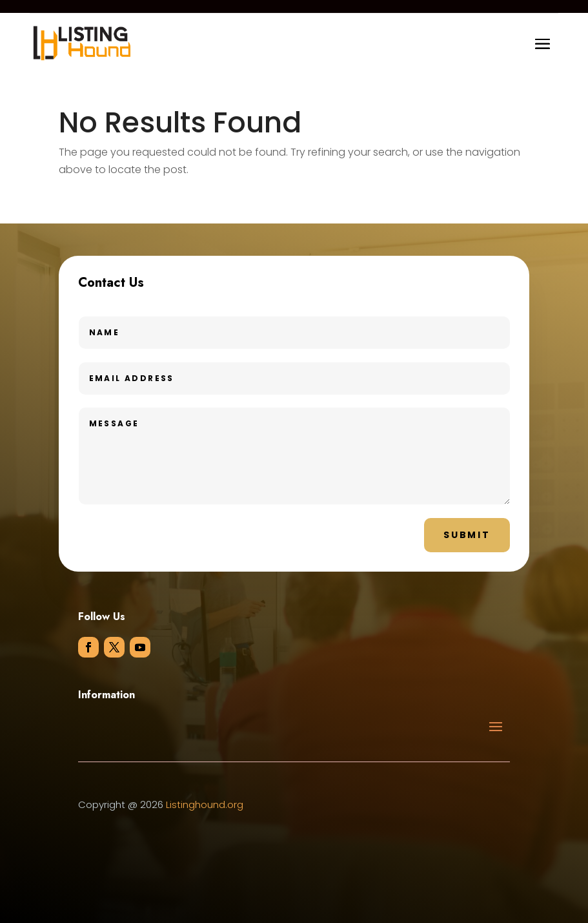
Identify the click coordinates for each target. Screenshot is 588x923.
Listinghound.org (205, 804)
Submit (467, 535)
